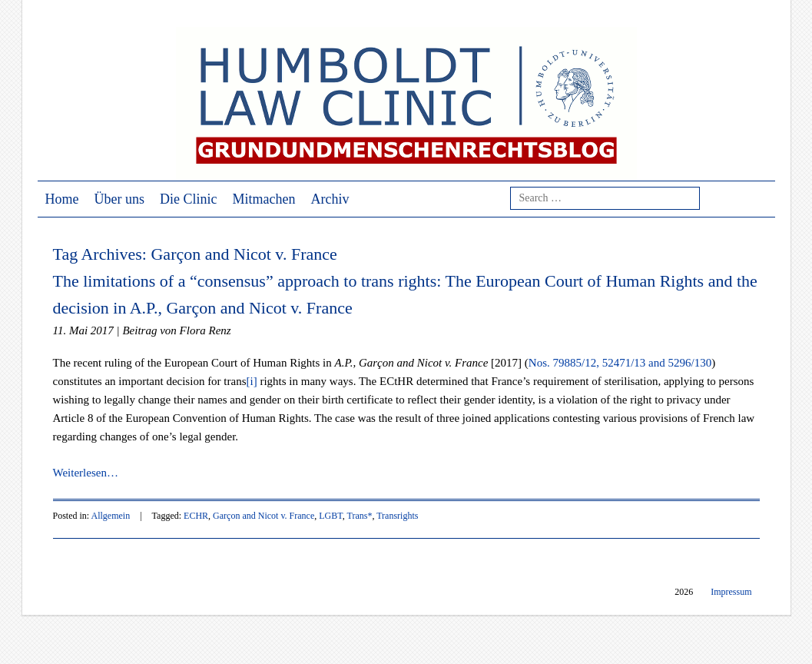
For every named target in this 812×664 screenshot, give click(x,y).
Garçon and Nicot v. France (263, 516)
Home (62, 199)
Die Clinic (189, 199)
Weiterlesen (86, 473)
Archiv (330, 199)
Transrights (397, 516)
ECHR (196, 516)
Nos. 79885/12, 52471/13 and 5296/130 (620, 363)
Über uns (120, 199)
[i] (252, 381)
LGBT (330, 516)
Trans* (360, 516)
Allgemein (111, 516)
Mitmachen (264, 199)
